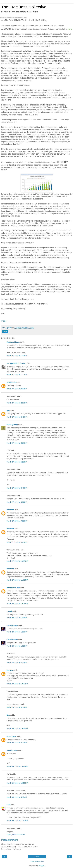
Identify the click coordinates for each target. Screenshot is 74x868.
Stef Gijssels (12, 750)
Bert (8, 410)
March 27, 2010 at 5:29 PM (17, 462)
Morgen (10, 670)
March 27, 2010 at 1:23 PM (17, 375)
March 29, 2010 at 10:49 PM (17, 767)
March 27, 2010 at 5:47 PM (17, 488)
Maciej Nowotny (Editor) (16, 363)
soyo (9, 805)
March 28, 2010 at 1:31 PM (17, 646)
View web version (37, 861)
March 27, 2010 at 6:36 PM (17, 502)
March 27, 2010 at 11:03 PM (17, 580)
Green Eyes (11, 736)
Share (5, 332)
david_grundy (12, 425)
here (70, 29)
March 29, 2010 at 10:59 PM (17, 783)
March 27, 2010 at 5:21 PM (17, 443)
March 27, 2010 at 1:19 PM (17, 356)
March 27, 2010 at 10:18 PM (17, 561)
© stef (4, 321)
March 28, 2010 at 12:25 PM (17, 604)
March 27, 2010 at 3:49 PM (17, 417)
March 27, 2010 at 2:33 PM (17, 403)
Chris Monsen (12, 625)
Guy (8, 715)
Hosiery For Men (13, 588)
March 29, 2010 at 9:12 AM (17, 707)
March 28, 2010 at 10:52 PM (17, 684)
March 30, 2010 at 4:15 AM (17, 797)
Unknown (10, 510)
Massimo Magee (13, 342)
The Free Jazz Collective (24, 7)
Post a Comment (9, 840)
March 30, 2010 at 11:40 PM (17, 821)
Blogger (42, 866)
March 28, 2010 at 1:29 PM (17, 632)
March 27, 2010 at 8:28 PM (17, 542)
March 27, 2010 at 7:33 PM (17, 521)
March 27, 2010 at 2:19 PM (17, 389)
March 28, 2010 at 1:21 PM (17, 618)
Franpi (9, 611)
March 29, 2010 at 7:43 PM (17, 743)
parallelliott (11, 382)
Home (37, 857)
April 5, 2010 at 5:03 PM (16, 835)
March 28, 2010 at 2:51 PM (17, 662)
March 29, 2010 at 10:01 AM (17, 729)
